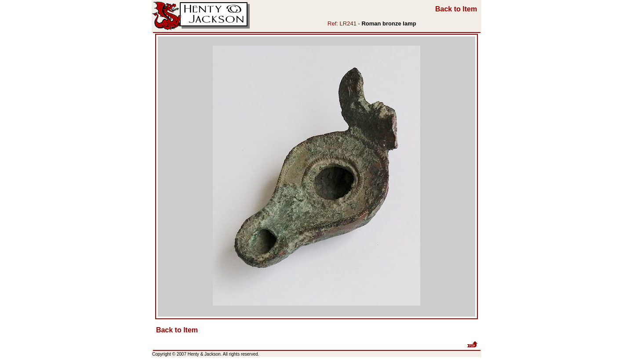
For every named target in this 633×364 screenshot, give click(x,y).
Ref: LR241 (342, 23)
